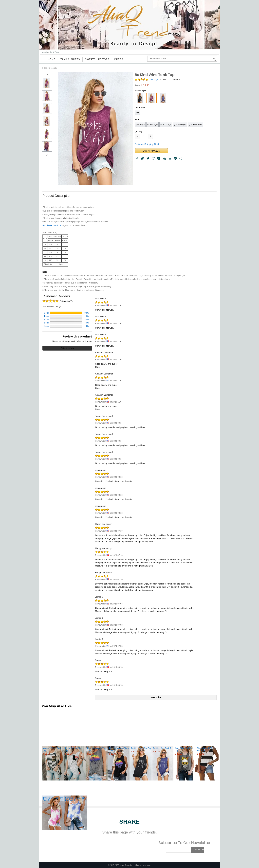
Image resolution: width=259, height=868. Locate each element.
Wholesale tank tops (52, 225)
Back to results (50, 68)
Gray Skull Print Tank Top (184, 749)
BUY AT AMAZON (151, 151)
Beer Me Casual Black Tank (119, 749)
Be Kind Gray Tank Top (141, 748)
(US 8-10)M (152, 124)
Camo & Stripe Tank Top (52, 749)
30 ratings (154, 80)
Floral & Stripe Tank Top (74, 749)
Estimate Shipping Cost (147, 144)
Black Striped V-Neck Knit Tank (206, 749)
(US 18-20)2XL (196, 124)
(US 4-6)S (140, 124)
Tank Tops (54, 52)
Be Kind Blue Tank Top (163, 748)
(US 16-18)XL (180, 124)
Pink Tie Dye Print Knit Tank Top (53, 799)
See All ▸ (156, 697)
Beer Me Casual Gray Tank (97, 749)
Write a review (67, 348)
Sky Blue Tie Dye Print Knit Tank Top (75, 799)
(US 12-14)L (166, 124)
